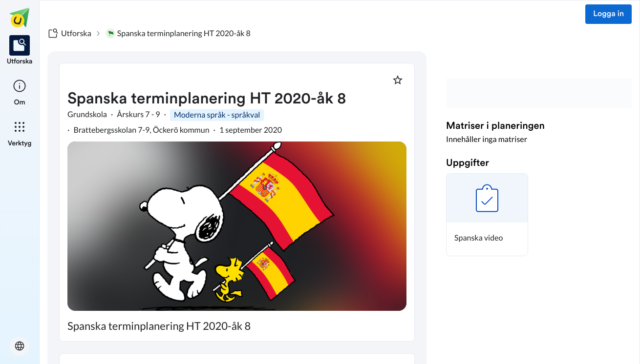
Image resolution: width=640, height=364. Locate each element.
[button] (487, 215)
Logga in (608, 14)
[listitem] (20, 51)
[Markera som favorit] (398, 80)
